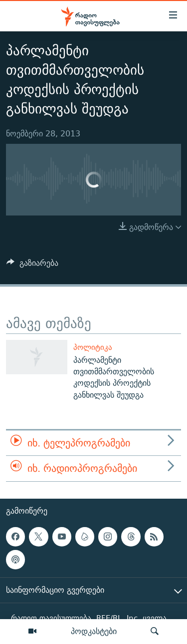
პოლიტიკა (93, 347)
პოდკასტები (94, 631)
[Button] (32, 266)
